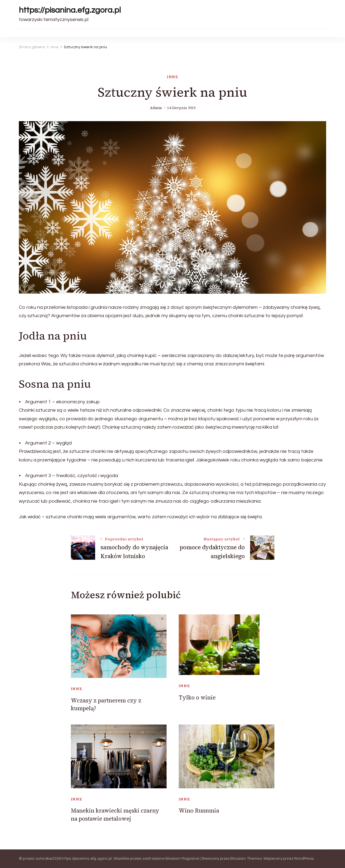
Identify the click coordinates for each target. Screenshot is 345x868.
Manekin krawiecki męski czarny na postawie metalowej (115, 814)
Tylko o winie (197, 697)
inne (172, 77)
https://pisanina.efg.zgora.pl (70, 10)
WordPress (304, 859)
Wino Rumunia (199, 811)
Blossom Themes (246, 859)
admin (156, 108)
